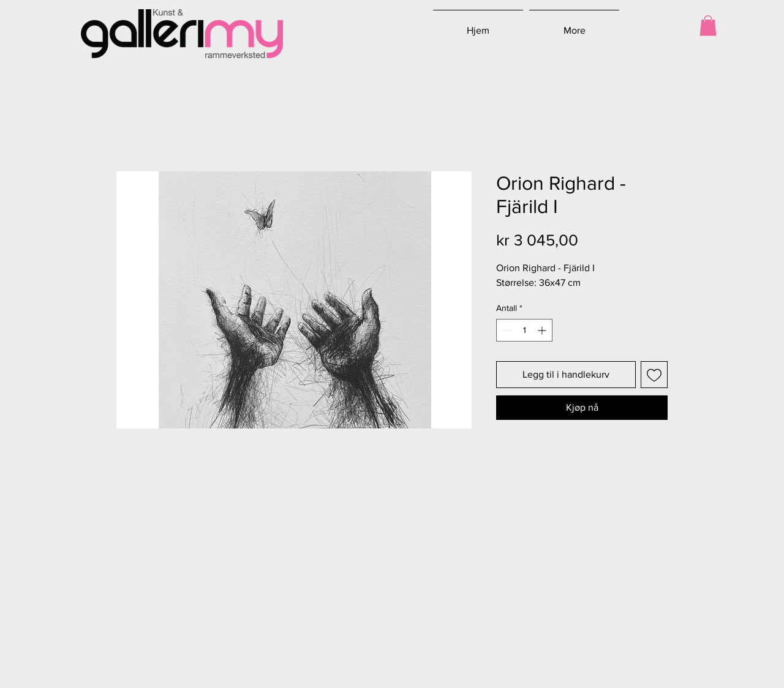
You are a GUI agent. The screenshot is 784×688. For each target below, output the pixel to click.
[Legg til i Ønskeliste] (654, 375)
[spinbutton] (524, 330)
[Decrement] (506, 330)
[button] (708, 25)
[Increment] (543, 330)
